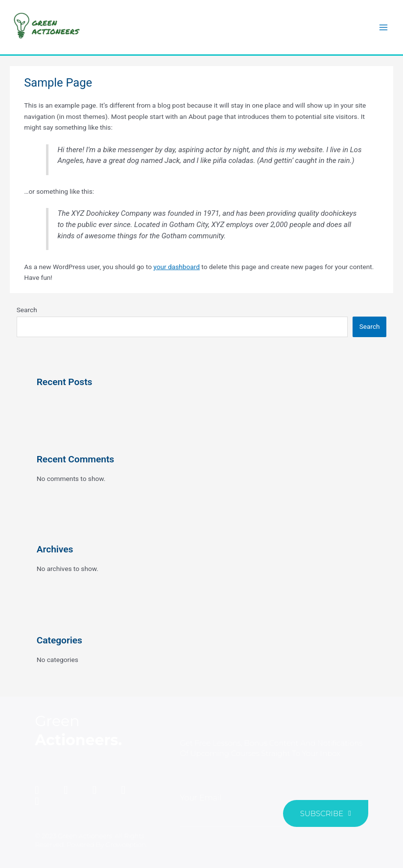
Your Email (201, 798)
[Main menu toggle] (384, 27)
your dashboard (177, 267)
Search (27, 310)
